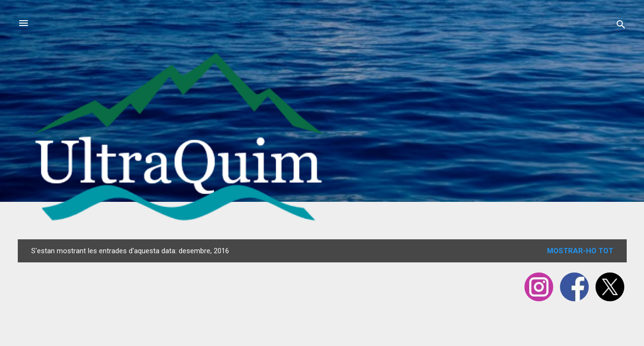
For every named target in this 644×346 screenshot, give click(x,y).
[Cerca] (621, 26)
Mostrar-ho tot (580, 251)
